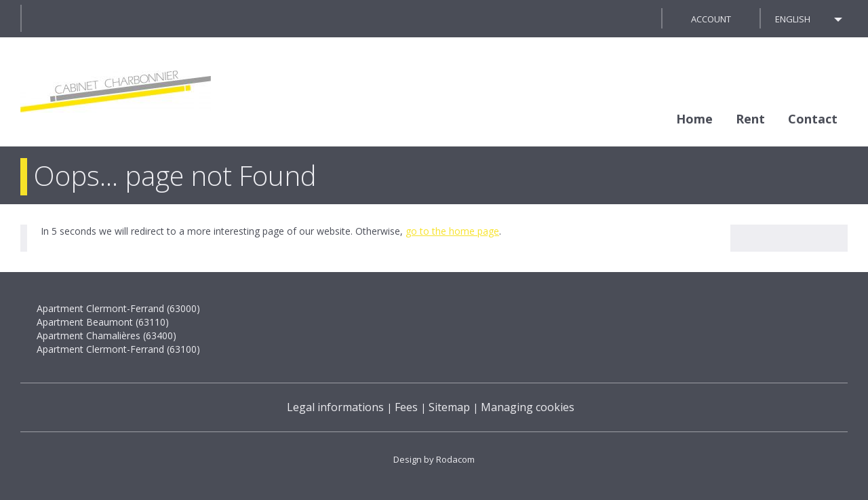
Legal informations (335, 407)
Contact (813, 119)
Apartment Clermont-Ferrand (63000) (118, 308)
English (793, 19)
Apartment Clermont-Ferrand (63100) (118, 349)
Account (711, 19)
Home (694, 119)
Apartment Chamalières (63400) (106, 335)
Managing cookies (528, 407)
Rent (750, 119)
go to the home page (452, 231)
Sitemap (449, 407)
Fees (406, 407)
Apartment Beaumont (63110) (103, 322)
